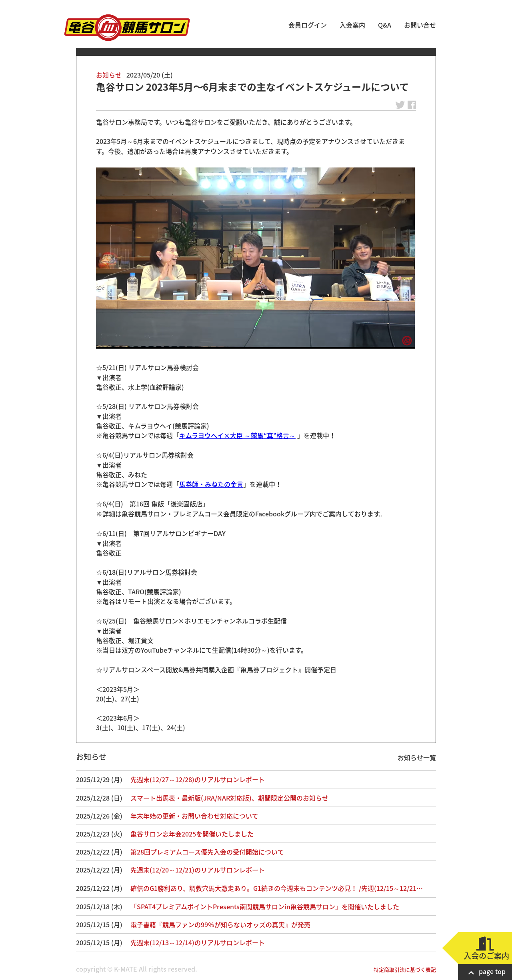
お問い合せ (420, 25)
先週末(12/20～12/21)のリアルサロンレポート (198, 870)
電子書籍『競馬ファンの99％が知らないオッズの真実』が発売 (220, 924)
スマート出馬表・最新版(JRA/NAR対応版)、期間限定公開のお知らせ (229, 798)
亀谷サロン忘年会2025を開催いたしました (192, 834)
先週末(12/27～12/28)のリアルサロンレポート (198, 779)
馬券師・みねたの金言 (211, 484)
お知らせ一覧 (417, 757)
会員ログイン (308, 25)
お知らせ (109, 75)
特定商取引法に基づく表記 (405, 969)
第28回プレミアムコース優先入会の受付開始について (207, 852)
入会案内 (352, 25)
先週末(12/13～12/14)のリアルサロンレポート (198, 942)
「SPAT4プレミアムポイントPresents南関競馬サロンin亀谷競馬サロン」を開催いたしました (265, 906)
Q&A (385, 25)
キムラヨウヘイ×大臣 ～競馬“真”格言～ (237, 435)
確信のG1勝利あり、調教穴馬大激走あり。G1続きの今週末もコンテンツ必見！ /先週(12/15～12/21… (277, 888)
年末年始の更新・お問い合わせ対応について (194, 816)
